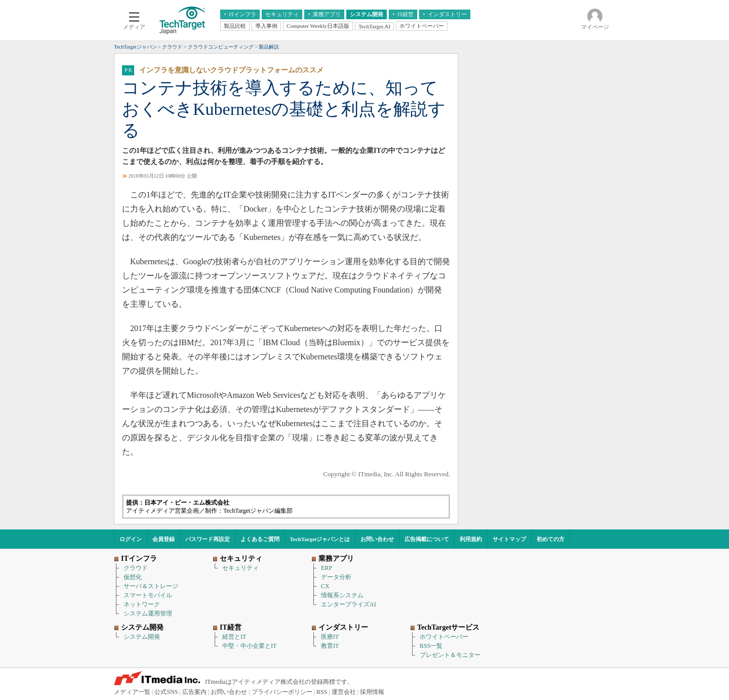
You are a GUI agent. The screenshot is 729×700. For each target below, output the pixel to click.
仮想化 (133, 577)
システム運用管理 (148, 613)
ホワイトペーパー (444, 637)
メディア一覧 (132, 692)
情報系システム (342, 595)
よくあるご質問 (260, 539)
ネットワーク (142, 604)
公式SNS (166, 692)
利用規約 (471, 539)
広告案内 (194, 692)
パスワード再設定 (208, 539)
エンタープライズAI (349, 604)
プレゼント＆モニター (450, 655)
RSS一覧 (431, 646)
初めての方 (551, 539)
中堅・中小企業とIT (249, 646)
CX (325, 586)
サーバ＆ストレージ (151, 586)
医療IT (330, 637)
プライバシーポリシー (282, 692)
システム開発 (142, 637)
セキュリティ (240, 568)
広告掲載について (427, 539)
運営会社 (344, 692)
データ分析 (336, 577)
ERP (327, 568)
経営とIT (234, 637)
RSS (322, 692)
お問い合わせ (377, 539)
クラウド (136, 568)
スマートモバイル (148, 595)
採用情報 (372, 692)
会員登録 (164, 539)
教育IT (330, 646)
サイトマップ (509, 539)
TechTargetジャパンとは (320, 539)
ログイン (131, 539)
